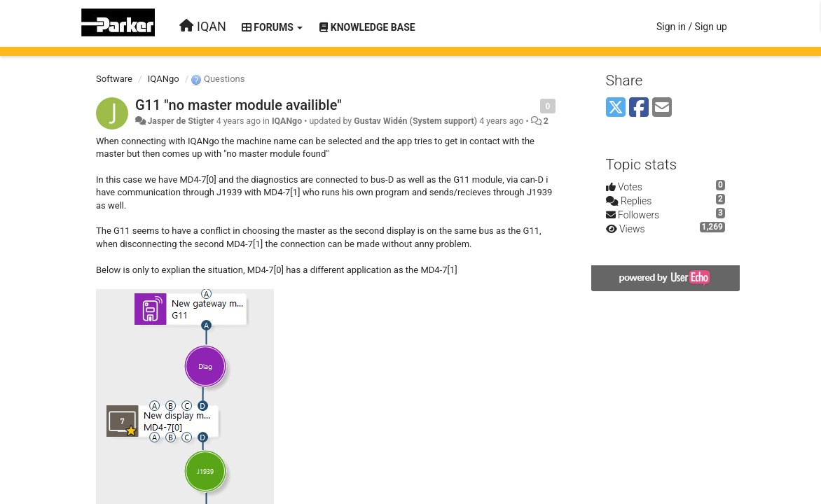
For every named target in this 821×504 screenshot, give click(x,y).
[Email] (662, 108)
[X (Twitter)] (616, 108)
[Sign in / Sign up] (692, 27)
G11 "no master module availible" (239, 105)
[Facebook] (639, 108)
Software (114, 79)
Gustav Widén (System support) (415, 121)
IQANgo (164, 79)
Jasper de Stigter (180, 121)
